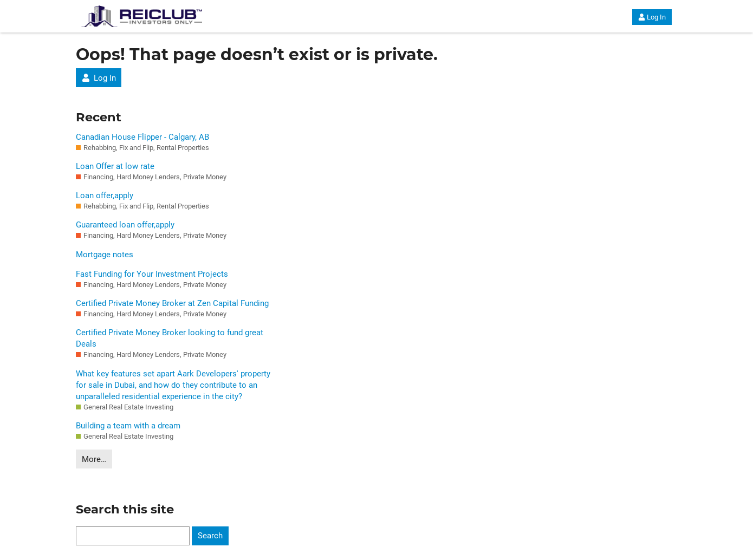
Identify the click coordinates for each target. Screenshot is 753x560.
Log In (652, 17)
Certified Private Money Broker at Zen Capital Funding (172, 303)
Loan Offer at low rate (115, 166)
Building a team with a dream (128, 426)
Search (210, 536)
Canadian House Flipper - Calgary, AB (142, 137)
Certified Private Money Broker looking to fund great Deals (170, 338)
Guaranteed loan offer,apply (125, 225)
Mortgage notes (105, 255)
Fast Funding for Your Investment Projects (152, 274)
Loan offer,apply (105, 196)
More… (94, 459)
